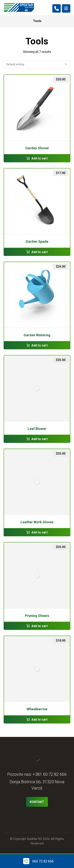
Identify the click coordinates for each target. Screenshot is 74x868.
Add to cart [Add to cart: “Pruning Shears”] (39, 626)
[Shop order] (37, 64)
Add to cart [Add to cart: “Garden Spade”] (39, 252)
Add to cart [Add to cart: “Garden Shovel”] (39, 158)
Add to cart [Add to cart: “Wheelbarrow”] (39, 720)
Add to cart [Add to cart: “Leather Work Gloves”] (39, 532)
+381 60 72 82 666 (50, 774)
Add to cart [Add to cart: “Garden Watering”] (39, 345)
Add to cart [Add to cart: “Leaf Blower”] (39, 439)
